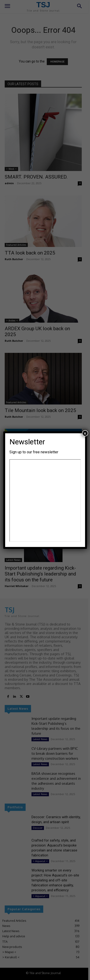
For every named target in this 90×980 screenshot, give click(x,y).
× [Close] (85, 433)
